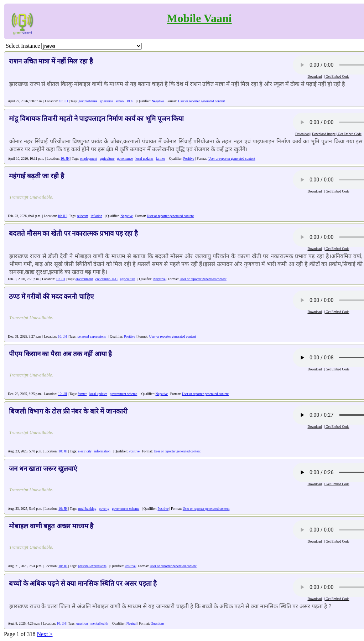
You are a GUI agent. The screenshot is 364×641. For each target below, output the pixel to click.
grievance (106, 101)
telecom (83, 216)
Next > (45, 634)
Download (314, 76)
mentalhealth (99, 623)
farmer (161, 158)
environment (84, 279)
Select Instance (23, 46)
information (102, 451)
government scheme (123, 394)
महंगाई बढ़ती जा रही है (37, 176)
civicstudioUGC (106, 279)
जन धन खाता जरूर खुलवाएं (43, 469)
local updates (144, 158)
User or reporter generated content (202, 101)
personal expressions (92, 336)
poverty (104, 509)
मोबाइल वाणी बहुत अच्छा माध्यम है (51, 526)
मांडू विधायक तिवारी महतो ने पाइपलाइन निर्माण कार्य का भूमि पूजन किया (96, 119)
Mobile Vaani (199, 18)
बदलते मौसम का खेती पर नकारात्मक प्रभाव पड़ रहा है (73, 233)
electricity (85, 451)
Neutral (132, 623)
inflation (96, 216)
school (120, 101)
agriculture (107, 158)
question (82, 623)
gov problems (88, 101)
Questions (157, 623)
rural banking (87, 509)
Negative (158, 101)
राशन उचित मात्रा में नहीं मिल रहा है (51, 61)
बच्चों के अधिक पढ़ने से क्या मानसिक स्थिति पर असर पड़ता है (83, 583)
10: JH (63, 101)
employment (89, 158)
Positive (189, 158)
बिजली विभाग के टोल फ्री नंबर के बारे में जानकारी (68, 411)
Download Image (324, 134)
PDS (130, 101)
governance (125, 158)
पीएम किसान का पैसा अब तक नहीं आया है (60, 354)
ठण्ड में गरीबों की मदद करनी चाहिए (51, 296)
